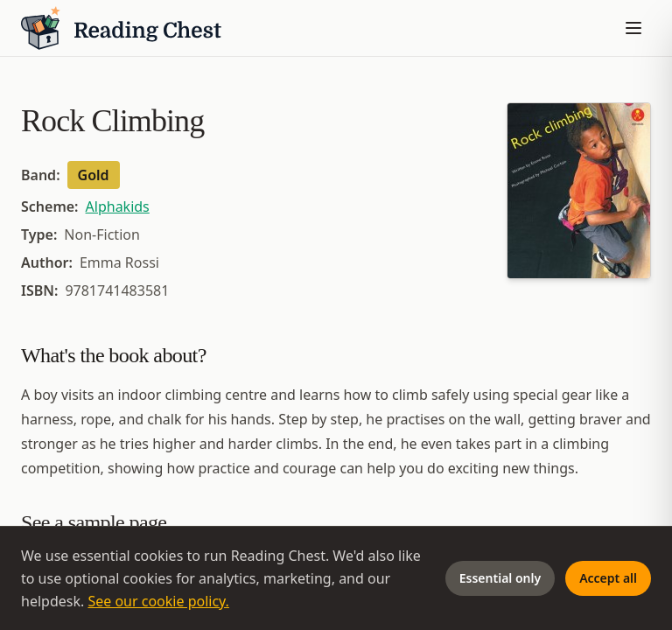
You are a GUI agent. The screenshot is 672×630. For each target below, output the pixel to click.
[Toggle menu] (633, 28)
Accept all (608, 578)
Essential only (500, 578)
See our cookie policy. (158, 601)
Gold (94, 175)
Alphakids (118, 206)
